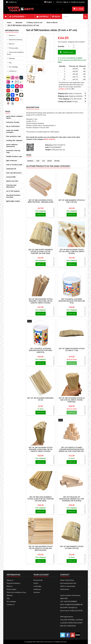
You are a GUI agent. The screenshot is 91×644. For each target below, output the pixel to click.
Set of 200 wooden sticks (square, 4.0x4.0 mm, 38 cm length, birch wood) (41, 449)
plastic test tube (12, 181)
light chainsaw (12, 160)
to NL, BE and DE (72, 99)
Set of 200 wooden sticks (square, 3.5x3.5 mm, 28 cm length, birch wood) (41, 301)
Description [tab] (33, 107)
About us (12, 35)
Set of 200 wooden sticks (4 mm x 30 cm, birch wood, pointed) (72, 400)
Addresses (37, 589)
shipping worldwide (72, 96)
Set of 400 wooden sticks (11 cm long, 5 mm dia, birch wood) (72, 251)
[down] (74, 47)
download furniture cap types (13, 196)
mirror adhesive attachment (12, 145)
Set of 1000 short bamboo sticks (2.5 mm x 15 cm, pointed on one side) (41, 251)
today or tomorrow (72, 93)
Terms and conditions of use (15, 53)
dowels (57, 161)
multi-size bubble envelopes (13, 131)
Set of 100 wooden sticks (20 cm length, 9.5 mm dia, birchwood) (41, 548)
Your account (41, 575)
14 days (72, 101)
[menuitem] (6, 16)
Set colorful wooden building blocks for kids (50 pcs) (72, 301)
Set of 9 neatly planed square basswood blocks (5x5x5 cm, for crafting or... (72, 449)
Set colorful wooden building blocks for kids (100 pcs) (41, 350)
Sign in (66, 2)
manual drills (11, 177)
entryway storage (13, 122)
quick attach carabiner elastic (15, 117)
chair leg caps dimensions (11, 186)
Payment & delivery (15, 40)
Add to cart (66, 52)
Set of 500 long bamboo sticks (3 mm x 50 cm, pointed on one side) (41, 499)
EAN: (47, 147)
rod (43, 161)
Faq (10, 63)
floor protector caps (14, 136)
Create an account (78, 2)
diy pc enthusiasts (13, 126)
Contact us (12, 71)
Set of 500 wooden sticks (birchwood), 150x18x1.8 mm (41, 201)
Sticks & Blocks (50, 139)
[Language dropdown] (49, 2)
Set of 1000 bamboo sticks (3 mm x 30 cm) (72, 201)
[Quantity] (69, 46)
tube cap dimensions (14, 173)
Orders (36, 583)
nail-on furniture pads (14, 165)
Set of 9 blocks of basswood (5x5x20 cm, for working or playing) (72, 499)
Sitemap (12, 58)
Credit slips (37, 586)
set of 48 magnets (13, 191)
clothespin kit (11, 169)
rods (38, 161)
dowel (49, 161)
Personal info (38, 580)
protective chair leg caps (13, 151)
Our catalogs (13, 67)
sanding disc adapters (14, 140)
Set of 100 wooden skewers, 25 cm (41, 399)
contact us (13, 2)
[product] (41, 185)
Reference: (49, 145)
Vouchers (37, 592)
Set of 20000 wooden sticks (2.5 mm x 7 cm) (72, 349)
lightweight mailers (13, 201)
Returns (11, 44)
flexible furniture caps (14, 156)
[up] (74, 45)
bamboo (30, 161)
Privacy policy (13, 48)
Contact (65, 575)
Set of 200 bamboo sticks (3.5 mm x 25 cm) (72, 547)
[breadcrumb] (9, 22)
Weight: (48, 150)
